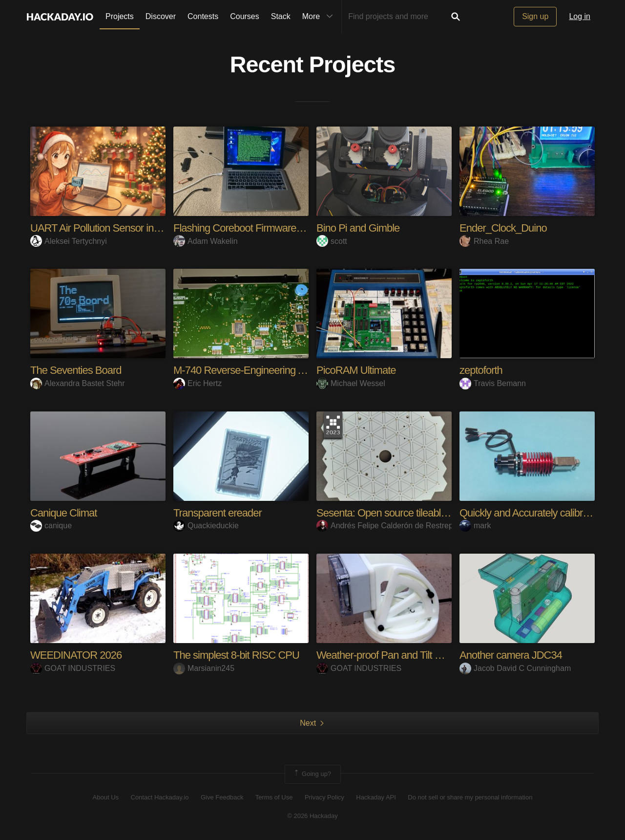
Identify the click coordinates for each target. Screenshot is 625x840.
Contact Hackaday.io (160, 797)
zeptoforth (481, 370)
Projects (120, 16)
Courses (245, 16)
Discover (161, 16)
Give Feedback (222, 797)
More (320, 17)
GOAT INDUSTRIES (73, 668)
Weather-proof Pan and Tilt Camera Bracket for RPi (427, 655)
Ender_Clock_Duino (503, 228)
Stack (281, 16)
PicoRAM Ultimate (356, 370)
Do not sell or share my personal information (470, 797)
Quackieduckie (206, 526)
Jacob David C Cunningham (515, 668)
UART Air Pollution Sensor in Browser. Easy (124, 228)
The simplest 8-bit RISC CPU (236, 655)
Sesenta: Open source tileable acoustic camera (418, 513)
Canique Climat (63, 513)
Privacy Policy (324, 797)
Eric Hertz (198, 383)
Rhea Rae (484, 241)
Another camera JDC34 (511, 655)
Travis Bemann (493, 383)
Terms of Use (274, 797)
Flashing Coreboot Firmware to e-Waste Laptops (278, 228)
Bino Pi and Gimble (358, 228)
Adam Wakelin (206, 241)
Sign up (535, 16)
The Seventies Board (76, 370)
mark (475, 526)
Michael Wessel (351, 383)
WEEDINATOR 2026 (76, 655)
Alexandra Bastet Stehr (78, 383)
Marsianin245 (204, 668)
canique (51, 526)
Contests (203, 16)
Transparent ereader (218, 513)
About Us (106, 797)
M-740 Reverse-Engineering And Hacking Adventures (289, 370)
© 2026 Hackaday (312, 816)
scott (332, 241)
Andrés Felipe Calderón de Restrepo (387, 526)
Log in (580, 16)
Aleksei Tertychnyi (69, 241)
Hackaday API (376, 797)
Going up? (312, 774)
